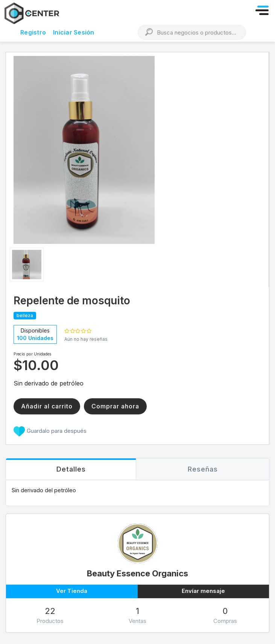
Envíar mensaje (203, 591)
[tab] (71, 469)
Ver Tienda (72, 591)
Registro (33, 32)
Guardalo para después (50, 431)
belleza (25, 315)
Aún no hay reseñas (86, 339)
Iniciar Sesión (74, 32)
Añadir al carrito (47, 406)
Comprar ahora (115, 406)
